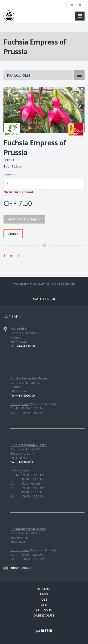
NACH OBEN (44, 299)
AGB (44, 605)
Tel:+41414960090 (23, 346)
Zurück (13, 234)
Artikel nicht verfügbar (24, 219)
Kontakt (44, 589)
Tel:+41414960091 (23, 462)
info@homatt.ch (21, 568)
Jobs (44, 599)
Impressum (44, 610)
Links (44, 594)
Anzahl (10, 175)
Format (10, 160)
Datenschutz (44, 615)
